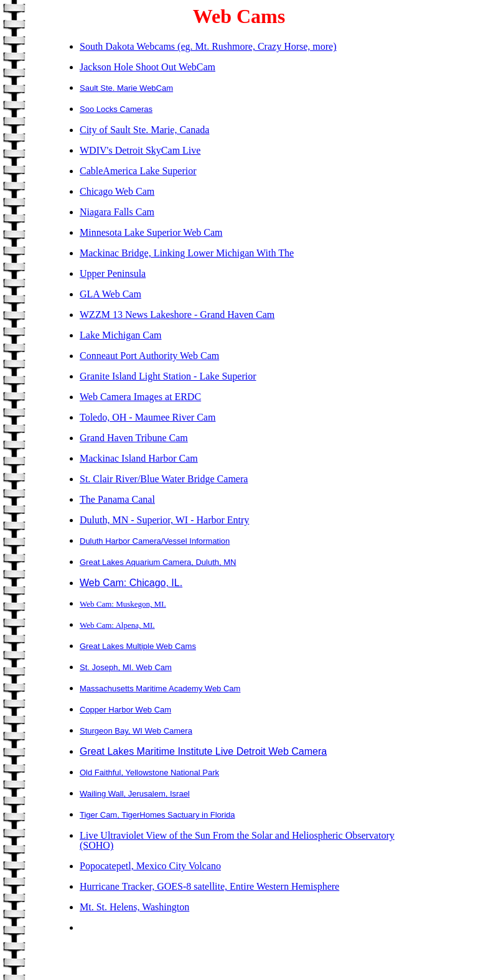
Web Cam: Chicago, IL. (131, 583)
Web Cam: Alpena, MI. (117, 625)
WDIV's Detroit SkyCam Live (140, 150)
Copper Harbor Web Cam (125, 710)
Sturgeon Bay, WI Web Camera (136, 731)
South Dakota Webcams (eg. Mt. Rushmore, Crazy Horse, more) (208, 46)
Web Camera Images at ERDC (140, 397)
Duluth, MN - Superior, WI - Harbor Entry (164, 520)
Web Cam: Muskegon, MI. (123, 604)
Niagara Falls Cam (117, 212)
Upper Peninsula (113, 273)
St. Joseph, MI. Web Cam (126, 667)
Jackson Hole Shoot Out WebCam (148, 67)
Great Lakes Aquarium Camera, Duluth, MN (158, 562)
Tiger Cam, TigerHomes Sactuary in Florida (157, 815)
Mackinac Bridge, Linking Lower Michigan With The (187, 253)
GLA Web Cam (110, 294)
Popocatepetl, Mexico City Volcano (150, 866)
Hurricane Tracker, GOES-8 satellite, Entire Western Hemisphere (209, 886)
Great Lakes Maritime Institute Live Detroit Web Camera (203, 751)
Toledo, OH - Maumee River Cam (148, 417)
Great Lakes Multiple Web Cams (138, 646)
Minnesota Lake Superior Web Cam (151, 232)
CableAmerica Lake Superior (138, 171)
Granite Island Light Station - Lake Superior (168, 376)
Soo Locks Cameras (116, 109)
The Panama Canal (117, 499)
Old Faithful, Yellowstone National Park (149, 772)
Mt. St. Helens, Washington (134, 907)
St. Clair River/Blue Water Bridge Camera (164, 479)
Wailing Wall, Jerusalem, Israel (135, 794)
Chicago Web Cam (117, 191)
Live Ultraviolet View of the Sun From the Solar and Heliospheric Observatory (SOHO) (237, 840)
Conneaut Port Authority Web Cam (149, 356)
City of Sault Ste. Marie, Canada (144, 130)
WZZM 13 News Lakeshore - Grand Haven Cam (177, 315)
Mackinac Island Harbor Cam (139, 458)
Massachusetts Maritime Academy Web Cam (160, 688)
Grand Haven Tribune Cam (134, 438)
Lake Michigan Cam (121, 335)
